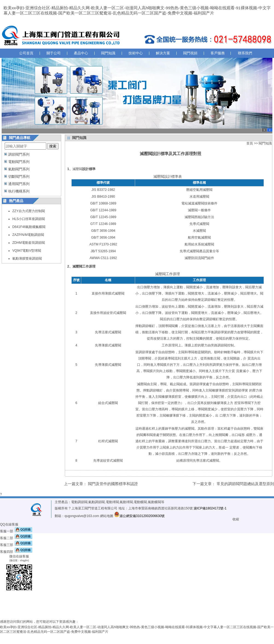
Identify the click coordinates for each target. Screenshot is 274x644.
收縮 (236, 519)
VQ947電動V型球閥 (27, 251)
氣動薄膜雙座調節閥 (27, 259)
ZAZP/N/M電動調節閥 (28, 235)
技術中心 (136, 53)
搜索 (53, 146)
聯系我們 (245, 53)
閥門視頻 (190, 53)
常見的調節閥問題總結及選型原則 (245, 484)
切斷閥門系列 (19, 176)
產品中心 (81, 53)
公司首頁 (26, 53)
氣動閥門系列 (19, 169)
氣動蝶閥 (155, 502)
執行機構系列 (19, 191)
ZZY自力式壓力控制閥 (29, 211)
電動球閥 (112, 502)
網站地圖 (107, 516)
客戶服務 (218, 53)
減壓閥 (77, 169)
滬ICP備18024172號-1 (210, 508)
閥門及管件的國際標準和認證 (113, 484)
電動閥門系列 (19, 162)
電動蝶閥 (140, 502)
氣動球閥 (126, 502)
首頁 (250, 143)
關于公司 (54, 53)
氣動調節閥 (97, 502)
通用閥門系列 (19, 184)
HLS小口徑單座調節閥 (29, 219)
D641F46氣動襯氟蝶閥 (29, 227)
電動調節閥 (79, 502)
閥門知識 (108, 53)
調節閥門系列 (19, 154)
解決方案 (163, 53)
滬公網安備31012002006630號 (139, 516)
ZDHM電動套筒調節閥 (29, 243)
